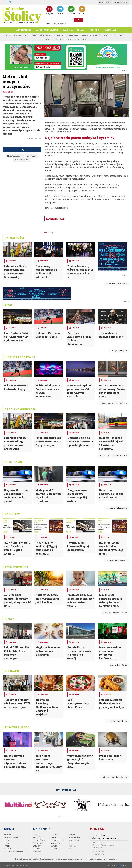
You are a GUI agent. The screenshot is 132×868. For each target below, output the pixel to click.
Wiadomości (24, 30)
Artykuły (49, 24)
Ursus (115, 35)
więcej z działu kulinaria (118, 721)
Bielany (25, 35)
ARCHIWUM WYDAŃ (49, 11)
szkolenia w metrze (22, 160)
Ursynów (122, 35)
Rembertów (87, 35)
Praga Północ (62, 35)
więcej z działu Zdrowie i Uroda (115, 777)
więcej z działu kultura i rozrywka (114, 403)
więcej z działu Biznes (118, 665)
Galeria (68, 30)
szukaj (79, 20)
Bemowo (9, 35)
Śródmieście (97, 35)
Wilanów (63, 39)
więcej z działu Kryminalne (117, 508)
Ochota (41, 35)
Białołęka (18, 35)
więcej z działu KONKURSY (117, 560)
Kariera (94, 30)
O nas (81, 30)
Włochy (70, 39)
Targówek (107, 35)
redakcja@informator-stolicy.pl (107, 838)
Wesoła (55, 39)
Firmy (55, 24)
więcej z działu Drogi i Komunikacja (114, 455)
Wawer (48, 39)
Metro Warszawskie (15, 156)
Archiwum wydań (47, 30)
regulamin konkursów (13, 852)
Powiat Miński (51, 35)
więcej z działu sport (119, 351)
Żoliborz (84, 39)
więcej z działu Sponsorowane (115, 613)
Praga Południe (75, 35)
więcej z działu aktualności (117, 284)
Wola (77, 39)
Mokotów (33, 35)
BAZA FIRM (82, 10)
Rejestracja (121, 2)
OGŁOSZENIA (71, 10)
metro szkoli (32, 156)
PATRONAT (110, 30)
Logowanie (105, 2)
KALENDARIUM (60, 10)
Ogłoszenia (62, 24)
